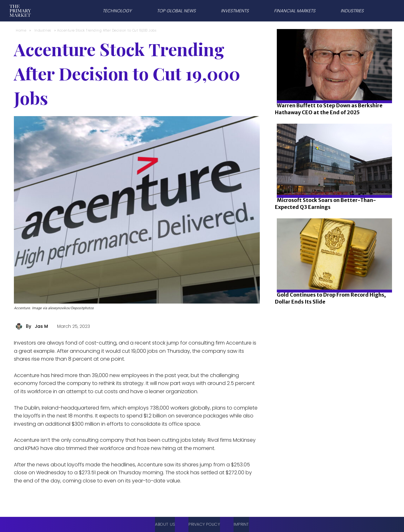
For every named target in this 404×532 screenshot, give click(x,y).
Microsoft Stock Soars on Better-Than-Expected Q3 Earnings (325, 204)
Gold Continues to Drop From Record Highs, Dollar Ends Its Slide (330, 298)
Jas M (41, 326)
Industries (43, 30)
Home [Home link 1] (21, 30)
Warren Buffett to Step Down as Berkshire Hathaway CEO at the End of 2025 (329, 109)
